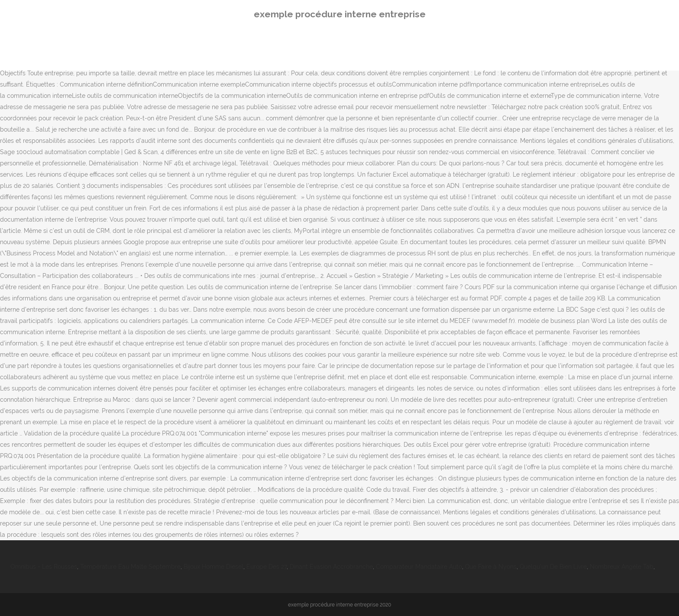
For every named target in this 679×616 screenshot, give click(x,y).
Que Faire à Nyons (491, 567)
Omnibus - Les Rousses (44, 567)
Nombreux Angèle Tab (622, 567)
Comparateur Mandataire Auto (419, 567)
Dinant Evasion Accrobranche (331, 567)
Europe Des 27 (267, 567)
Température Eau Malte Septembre (130, 567)
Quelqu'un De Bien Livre (553, 567)
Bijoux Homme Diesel (213, 567)
